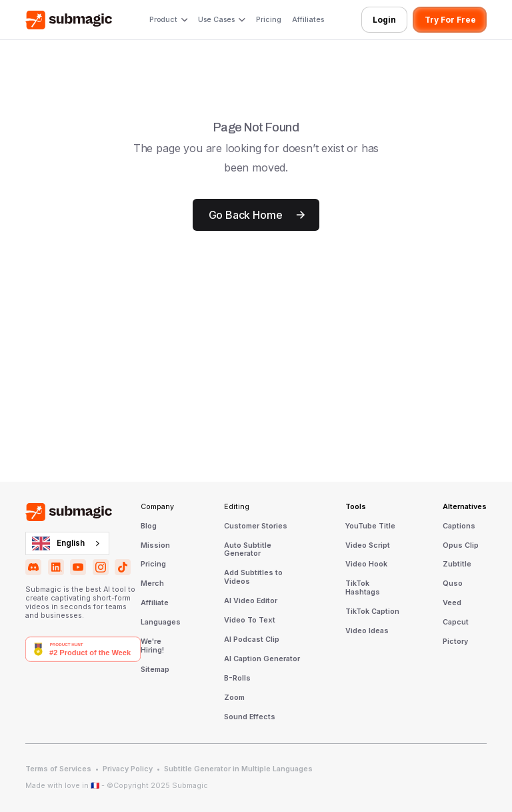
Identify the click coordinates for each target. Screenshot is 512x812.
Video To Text (250, 621)
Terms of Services (58, 769)
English (58, 543)
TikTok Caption (372, 612)
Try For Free (450, 20)
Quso (453, 584)
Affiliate (155, 603)
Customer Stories (256, 526)
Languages (161, 623)
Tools (356, 507)
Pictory (455, 642)
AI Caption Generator (262, 659)
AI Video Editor (251, 601)
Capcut (456, 623)
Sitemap (155, 670)
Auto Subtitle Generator (248, 550)
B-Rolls (237, 679)
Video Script (368, 546)
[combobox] (67, 543)
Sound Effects (250, 717)
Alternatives (465, 507)
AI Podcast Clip (252, 640)
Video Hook (366, 564)
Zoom (234, 698)
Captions (459, 526)
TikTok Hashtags (363, 588)
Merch (152, 584)
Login (384, 20)
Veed (452, 603)
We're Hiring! (152, 646)
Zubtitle (457, 564)
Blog (149, 526)
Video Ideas (367, 631)
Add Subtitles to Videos (253, 577)
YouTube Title (370, 526)
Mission (155, 546)
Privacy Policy (128, 769)
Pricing (269, 20)
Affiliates (308, 20)
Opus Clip (461, 546)
